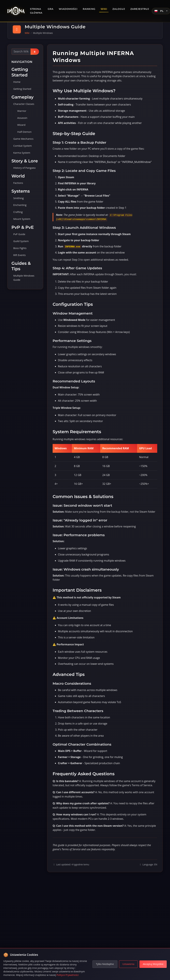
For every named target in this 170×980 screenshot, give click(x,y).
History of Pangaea (25, 170)
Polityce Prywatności (67, 975)
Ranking (89, 9)
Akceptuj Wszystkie (153, 964)
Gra (51, 9)
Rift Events (20, 259)
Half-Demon (25, 133)
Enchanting (20, 208)
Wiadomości (68, 9)
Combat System (23, 147)
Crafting (18, 215)
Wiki (104, 9)
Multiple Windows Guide (24, 282)
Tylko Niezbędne (105, 964)
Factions (18, 185)
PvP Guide (20, 237)
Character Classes (24, 104)
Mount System (22, 222)
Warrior (22, 111)
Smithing (19, 200)
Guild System (21, 244)
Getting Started (23, 89)
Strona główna (36, 11)
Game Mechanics (24, 140)
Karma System (22, 154)
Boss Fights (20, 252)
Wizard (22, 126)
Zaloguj (119, 9)
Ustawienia (128, 964)
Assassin (22, 119)
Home (17, 82)
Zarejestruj (140, 9)
